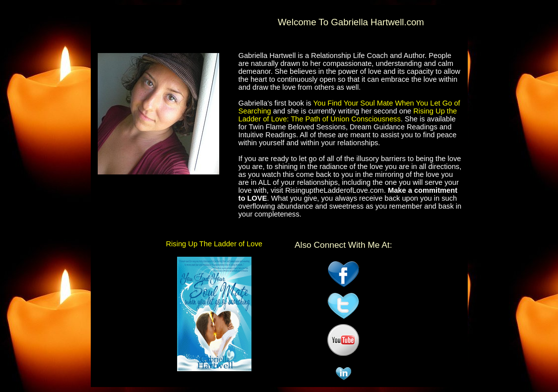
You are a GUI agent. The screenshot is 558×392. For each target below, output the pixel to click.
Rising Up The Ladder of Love (214, 244)
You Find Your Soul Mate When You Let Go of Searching (349, 107)
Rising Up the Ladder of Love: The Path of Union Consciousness (348, 115)
